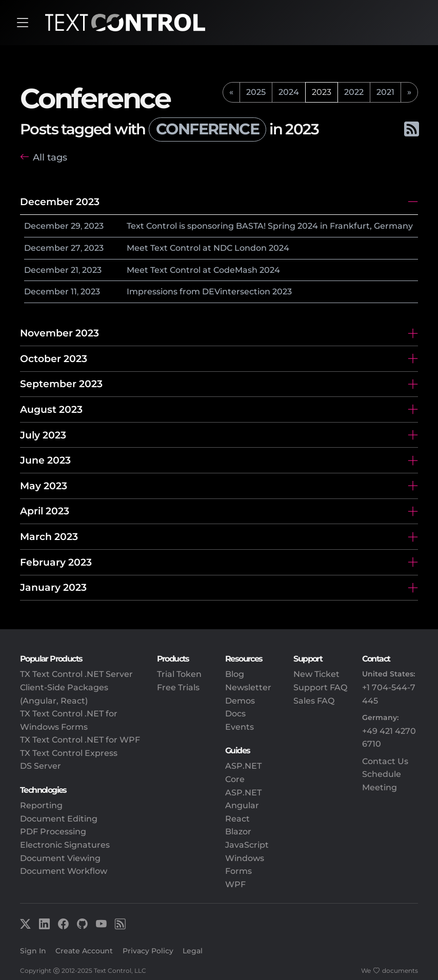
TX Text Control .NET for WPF (80, 740)
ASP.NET (243, 793)
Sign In (33, 951)
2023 (94, 226)
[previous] (231, 92)
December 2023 (60, 202)
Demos (240, 701)
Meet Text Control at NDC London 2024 (208, 248)
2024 (289, 92)
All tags (50, 157)
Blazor (238, 832)
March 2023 (49, 536)
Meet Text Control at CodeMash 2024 (203, 270)
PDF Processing (53, 832)
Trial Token (179, 674)
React (237, 819)
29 (76, 226)
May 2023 (44, 486)
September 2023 (61, 384)
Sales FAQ (314, 701)
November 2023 (59, 333)
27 (76, 248)
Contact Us (385, 761)
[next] (409, 92)
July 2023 (43, 435)
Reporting (41, 805)
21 (75, 270)
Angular (242, 805)
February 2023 (56, 562)
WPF (235, 884)
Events (240, 727)
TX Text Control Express (69, 753)
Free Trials (178, 687)
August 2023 (51, 409)
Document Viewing (60, 858)
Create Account (84, 951)
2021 (385, 92)
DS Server (41, 766)
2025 (256, 92)
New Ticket (316, 674)
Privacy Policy (148, 951)
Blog (235, 674)
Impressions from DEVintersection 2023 (209, 292)
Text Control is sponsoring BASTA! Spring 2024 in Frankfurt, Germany (270, 226)
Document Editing (59, 819)
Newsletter (248, 687)
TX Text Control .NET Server (76, 674)
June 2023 (45, 460)
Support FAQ (320, 687)
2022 (354, 92)
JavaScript (247, 845)
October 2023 (54, 358)
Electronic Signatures (65, 845)
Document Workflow (64, 871)
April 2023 (45, 511)
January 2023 (53, 587)
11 (74, 292)
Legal (193, 951)
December (46, 226)
